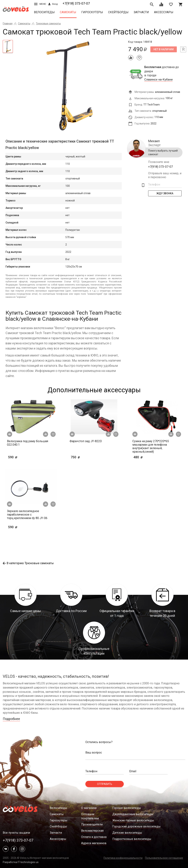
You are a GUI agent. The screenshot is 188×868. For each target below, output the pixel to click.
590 (23, 457)
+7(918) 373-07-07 (76, 3)
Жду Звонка (165, 193)
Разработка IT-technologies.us (21, 862)
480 (144, 457)
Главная (8, 23)
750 (86, 457)
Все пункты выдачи (16, 833)
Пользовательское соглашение (164, 858)
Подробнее (11, 719)
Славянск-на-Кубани (158, 80)
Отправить (105, 784)
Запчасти (141, 12)
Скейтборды (118, 12)
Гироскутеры (92, 12)
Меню (40, 4)
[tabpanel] (70, 86)
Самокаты (68, 12)
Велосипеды (44, 12)
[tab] (8, 46)
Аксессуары (164, 12)
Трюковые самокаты (48, 23)
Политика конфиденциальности (123, 858)
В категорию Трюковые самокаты (28, 563)
